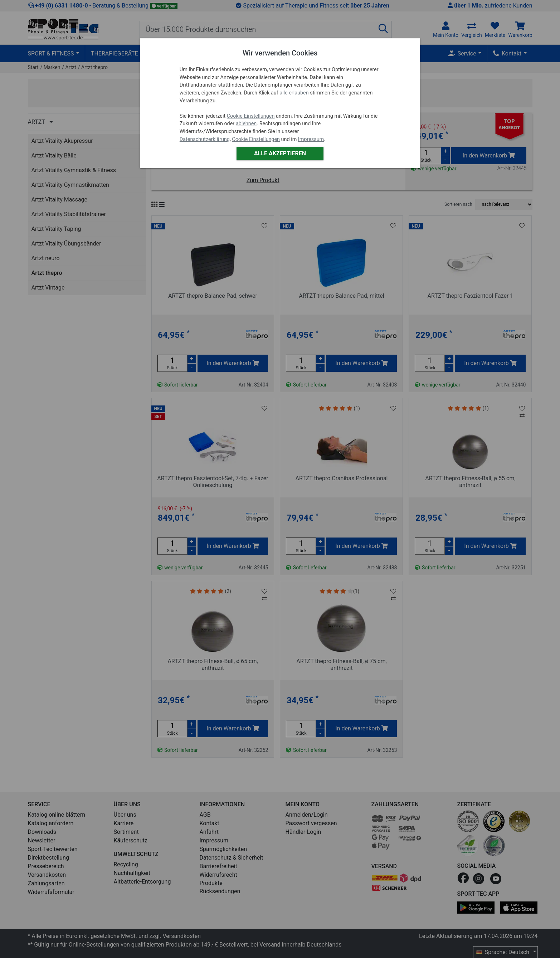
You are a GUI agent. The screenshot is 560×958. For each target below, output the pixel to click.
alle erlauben (294, 93)
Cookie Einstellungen (251, 116)
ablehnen (246, 124)
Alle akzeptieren (280, 153)
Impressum (311, 139)
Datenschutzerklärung (205, 139)
